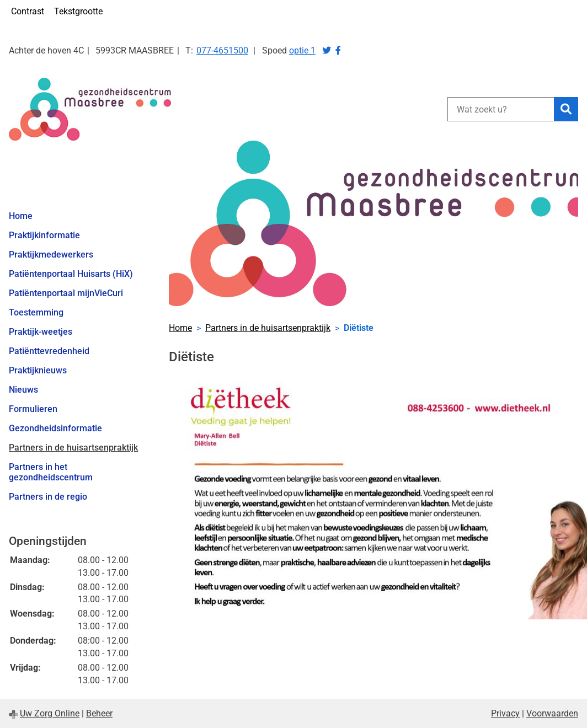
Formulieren (33, 409)
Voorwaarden (552, 713)
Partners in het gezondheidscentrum (51, 472)
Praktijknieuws (38, 370)
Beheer (99, 713)
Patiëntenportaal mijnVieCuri (66, 293)
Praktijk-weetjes (41, 332)
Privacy (505, 713)
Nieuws (23, 390)
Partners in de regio (48, 497)
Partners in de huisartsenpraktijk (73, 448)
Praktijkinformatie (44, 235)
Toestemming (36, 312)
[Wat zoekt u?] (501, 109)
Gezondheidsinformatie (55, 428)
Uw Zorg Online (50, 713)
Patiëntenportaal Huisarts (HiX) (71, 274)
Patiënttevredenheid (49, 351)
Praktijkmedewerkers (51, 255)
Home (21, 216)
